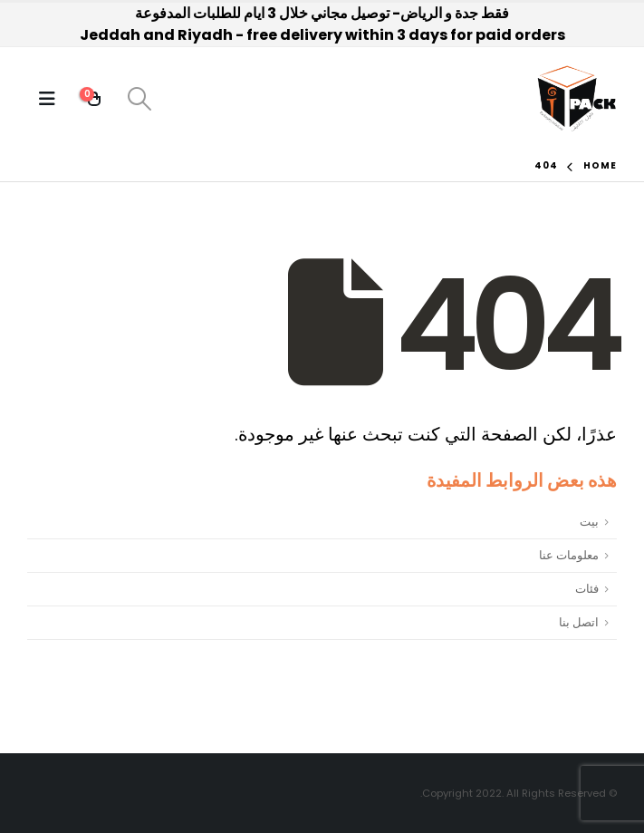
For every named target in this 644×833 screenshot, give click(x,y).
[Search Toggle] (139, 99)
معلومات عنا (569, 555)
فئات (587, 589)
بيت (589, 522)
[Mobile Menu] (47, 99)
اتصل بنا (579, 622)
